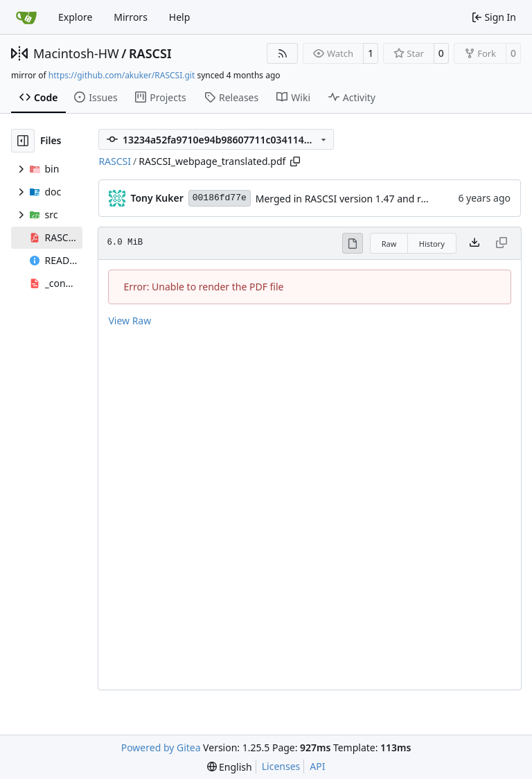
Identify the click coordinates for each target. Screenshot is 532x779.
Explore (75, 17)
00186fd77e (220, 198)
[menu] (230, 767)
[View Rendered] (353, 243)
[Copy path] (295, 161)
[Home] (26, 17)
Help (180, 17)
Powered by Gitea (161, 747)
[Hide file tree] (23, 141)
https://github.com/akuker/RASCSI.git (122, 75)
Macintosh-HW (76, 53)
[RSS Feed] (283, 53)
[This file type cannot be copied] (502, 243)
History (432, 244)
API (317, 766)
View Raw (130, 321)
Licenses (281, 766)
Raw (389, 244)
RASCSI (150, 53)
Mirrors (131, 17)
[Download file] (475, 243)
